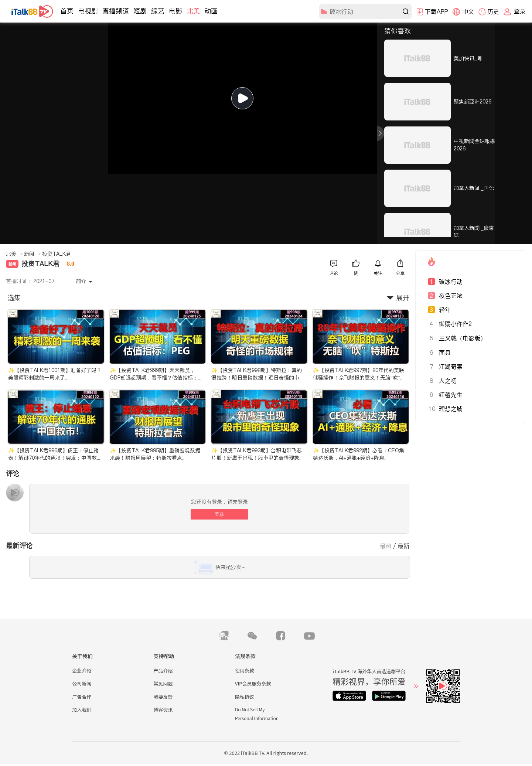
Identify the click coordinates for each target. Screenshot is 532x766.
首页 (67, 11)
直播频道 (116, 11)
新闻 (32, 254)
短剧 (140, 11)
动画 (211, 11)
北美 (193, 11)
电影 (175, 11)
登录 (219, 514)
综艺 (158, 11)
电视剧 (88, 11)
